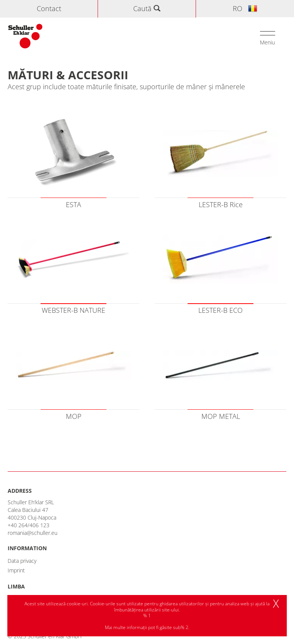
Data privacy (22, 561)
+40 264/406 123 (29, 525)
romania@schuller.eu (33, 533)
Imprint (16, 570)
